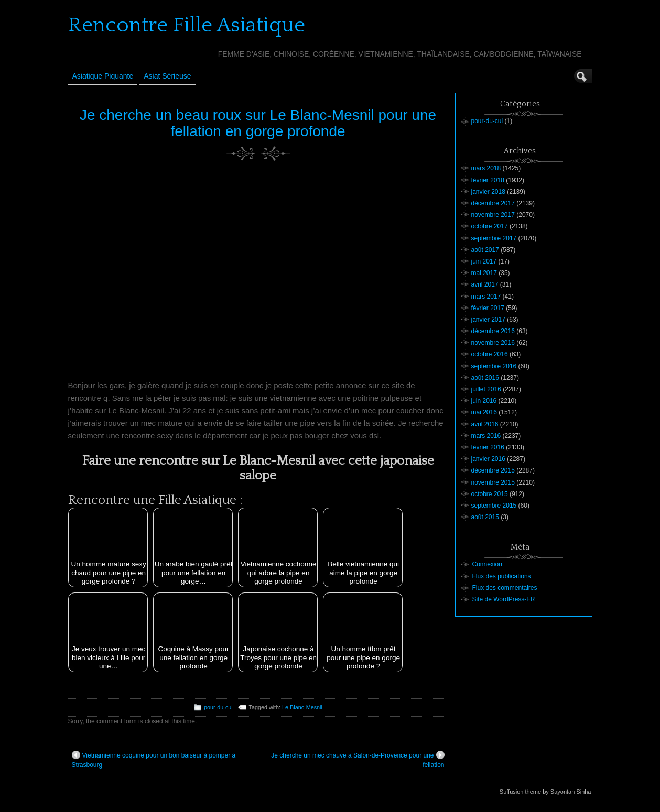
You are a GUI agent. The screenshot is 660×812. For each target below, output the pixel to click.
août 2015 (485, 517)
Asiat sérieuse (167, 76)
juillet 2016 (486, 389)
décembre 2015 (493, 470)
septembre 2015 (494, 506)
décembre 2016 (493, 331)
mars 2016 (486, 436)
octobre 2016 (490, 354)
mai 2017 (484, 273)
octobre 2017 (490, 226)
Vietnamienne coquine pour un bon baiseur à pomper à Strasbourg (154, 760)
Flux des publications (502, 576)
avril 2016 (485, 424)
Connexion (487, 564)
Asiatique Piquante (103, 76)
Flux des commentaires (505, 588)
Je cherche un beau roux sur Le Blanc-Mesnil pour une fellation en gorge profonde (258, 123)
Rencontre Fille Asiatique (187, 25)
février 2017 (488, 308)
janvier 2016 (488, 459)
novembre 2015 (493, 482)
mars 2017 (486, 297)
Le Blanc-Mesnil (302, 707)
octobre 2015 (490, 494)
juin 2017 (484, 261)
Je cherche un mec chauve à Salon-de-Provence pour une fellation (358, 760)
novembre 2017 (493, 215)
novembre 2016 (493, 343)
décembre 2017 (493, 203)
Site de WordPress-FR (504, 599)
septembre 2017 (494, 238)
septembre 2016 (494, 366)
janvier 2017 (488, 320)
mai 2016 (484, 412)
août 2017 (485, 250)
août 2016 (485, 378)
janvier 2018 (488, 192)
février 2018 (488, 180)
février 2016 (488, 447)
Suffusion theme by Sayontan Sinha (545, 792)
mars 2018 (486, 168)
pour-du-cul (218, 707)
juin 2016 (484, 401)
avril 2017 (485, 284)
